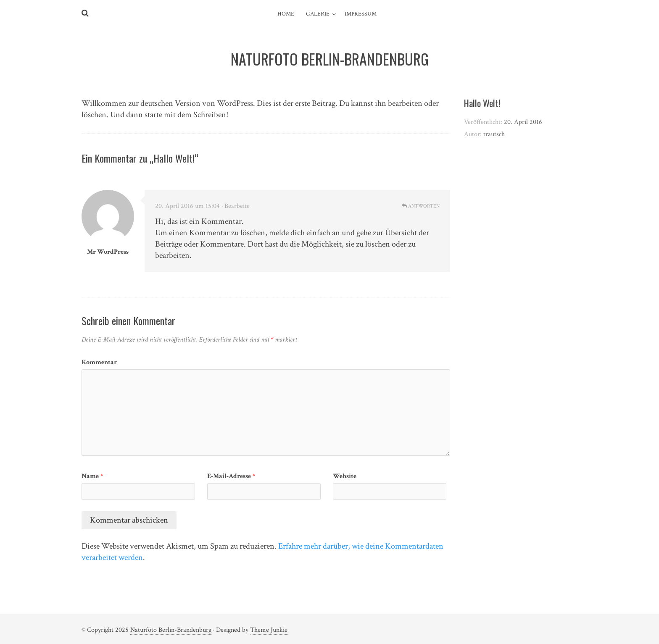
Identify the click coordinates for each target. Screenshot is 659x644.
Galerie (318, 14)
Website (345, 476)
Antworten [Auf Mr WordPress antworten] (421, 206)
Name (92, 476)
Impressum (361, 14)
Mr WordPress (108, 252)
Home (286, 14)
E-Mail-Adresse (231, 476)
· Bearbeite (236, 206)
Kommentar (99, 362)
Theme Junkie (269, 630)
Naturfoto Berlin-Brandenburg (171, 630)
